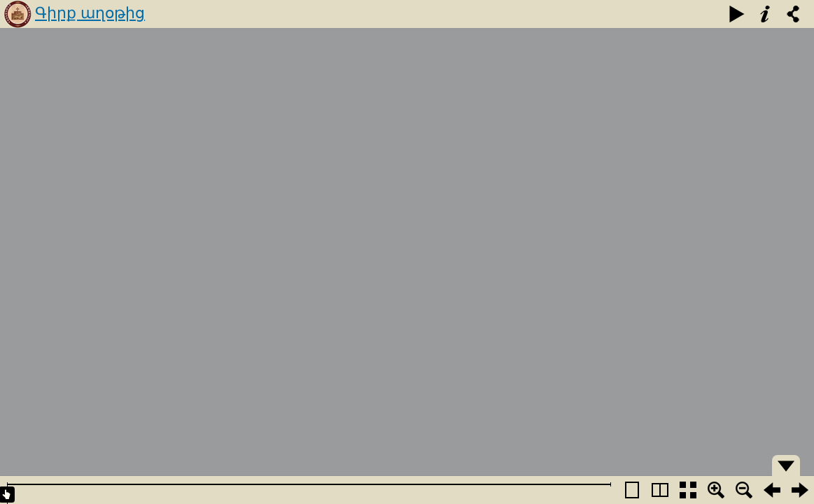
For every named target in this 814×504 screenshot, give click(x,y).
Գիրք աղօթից (90, 13)
